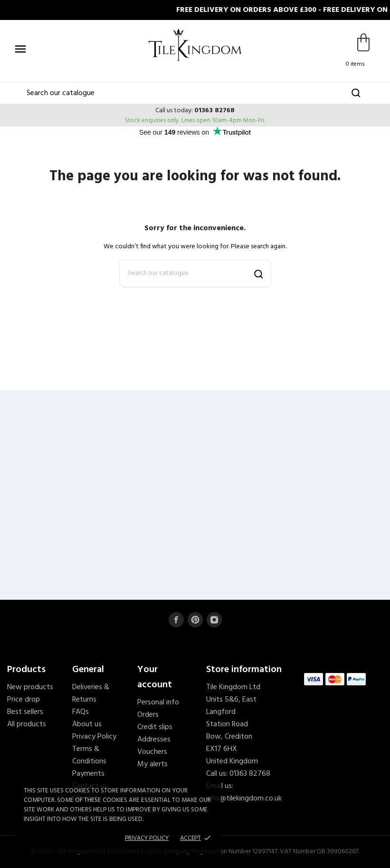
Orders (148, 715)
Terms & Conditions (89, 755)
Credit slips (155, 727)
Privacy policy (147, 838)
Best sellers (25, 712)
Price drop (24, 700)
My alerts (152, 764)
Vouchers (152, 752)
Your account (155, 677)
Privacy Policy (94, 737)
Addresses (154, 740)
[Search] (195, 93)
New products (30, 687)
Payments (88, 774)
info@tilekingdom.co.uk (244, 799)
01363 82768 (214, 111)
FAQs (81, 712)
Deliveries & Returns (91, 693)
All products (27, 724)
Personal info (158, 702)
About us (87, 724)
